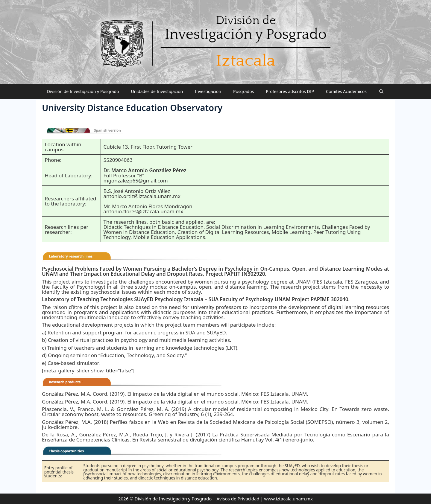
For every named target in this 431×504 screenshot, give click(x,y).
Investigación (208, 91)
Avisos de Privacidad (238, 499)
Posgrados (243, 91)
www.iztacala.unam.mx (289, 499)
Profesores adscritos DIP (290, 91)
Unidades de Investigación (157, 91)
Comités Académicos (346, 91)
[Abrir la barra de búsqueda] (381, 92)
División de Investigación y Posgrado (83, 91)
